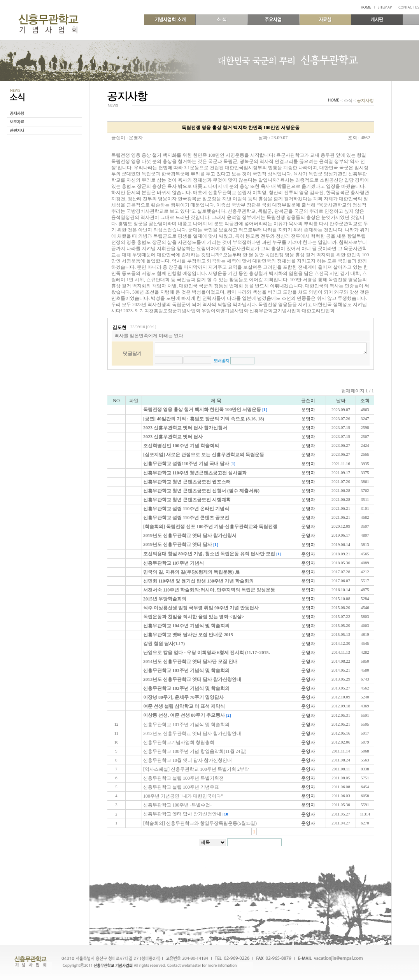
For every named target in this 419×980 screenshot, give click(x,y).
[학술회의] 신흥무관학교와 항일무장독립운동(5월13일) (200, 823)
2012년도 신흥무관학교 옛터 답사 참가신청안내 (192, 733)
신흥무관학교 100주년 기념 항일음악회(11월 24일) (195, 751)
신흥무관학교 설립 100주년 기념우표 (181, 787)
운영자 (136, 138)
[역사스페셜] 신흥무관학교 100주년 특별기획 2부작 (196, 769)
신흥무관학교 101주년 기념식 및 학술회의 (186, 724)
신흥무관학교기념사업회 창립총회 (179, 742)
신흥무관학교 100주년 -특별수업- (177, 805)
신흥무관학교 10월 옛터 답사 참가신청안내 (188, 760)
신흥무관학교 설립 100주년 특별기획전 (183, 778)
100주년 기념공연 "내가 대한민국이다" (183, 796)
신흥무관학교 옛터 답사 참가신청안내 (182, 814)
